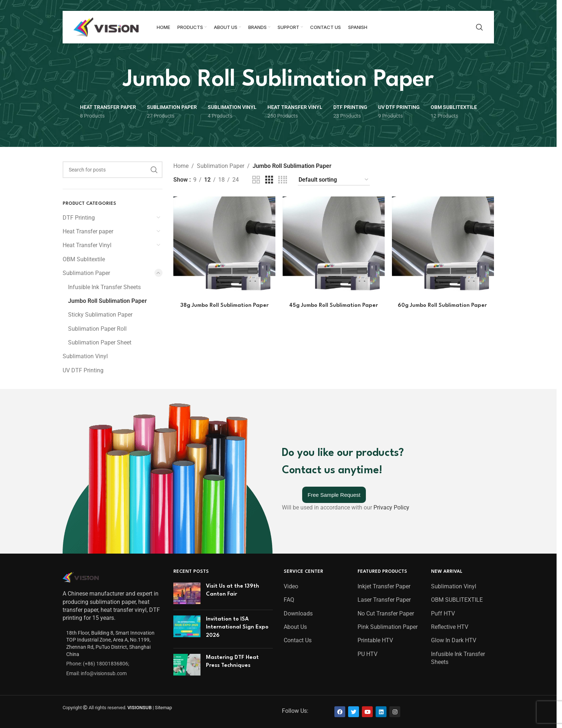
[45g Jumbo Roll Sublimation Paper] (334, 247)
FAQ (289, 600)
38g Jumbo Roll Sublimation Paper (224, 306)
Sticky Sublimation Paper (100, 315)
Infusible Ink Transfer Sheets (104, 287)
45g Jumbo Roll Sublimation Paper (333, 306)
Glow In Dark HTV (454, 640)
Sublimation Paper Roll (97, 329)
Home (181, 166)
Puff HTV (443, 613)
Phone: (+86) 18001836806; (98, 664)
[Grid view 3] (269, 180)
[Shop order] (334, 180)
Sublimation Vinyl (85, 356)
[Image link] (81, 577)
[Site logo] (106, 27)
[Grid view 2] (256, 180)
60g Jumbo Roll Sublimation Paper (443, 306)
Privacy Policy (391, 507)
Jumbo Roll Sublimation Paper (107, 301)
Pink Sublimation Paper (388, 627)
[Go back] (114, 80)
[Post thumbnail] (187, 593)
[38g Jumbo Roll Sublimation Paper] (224, 247)
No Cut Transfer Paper (386, 613)
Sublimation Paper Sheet (100, 342)
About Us (295, 627)
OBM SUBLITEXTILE (457, 600)
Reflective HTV (450, 627)
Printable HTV (375, 640)
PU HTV (367, 654)
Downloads (298, 613)
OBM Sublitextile (84, 259)
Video (291, 586)
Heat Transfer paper (88, 231)
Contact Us (298, 640)
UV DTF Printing (83, 370)
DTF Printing (79, 218)
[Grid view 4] (283, 180)
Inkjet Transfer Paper (384, 586)
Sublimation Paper (86, 273)
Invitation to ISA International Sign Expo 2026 (237, 627)
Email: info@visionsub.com (96, 673)
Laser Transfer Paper (384, 600)
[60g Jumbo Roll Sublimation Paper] (443, 247)
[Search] (479, 27)
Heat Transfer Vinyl (87, 245)
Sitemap (163, 708)
